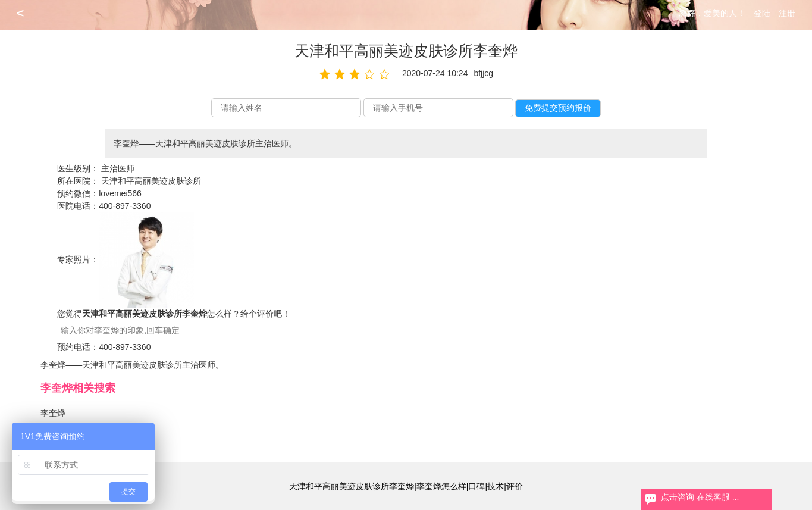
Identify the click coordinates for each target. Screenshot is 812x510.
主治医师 (118, 168)
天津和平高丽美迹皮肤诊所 (151, 181)
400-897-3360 (125, 206)
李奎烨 (53, 413)
